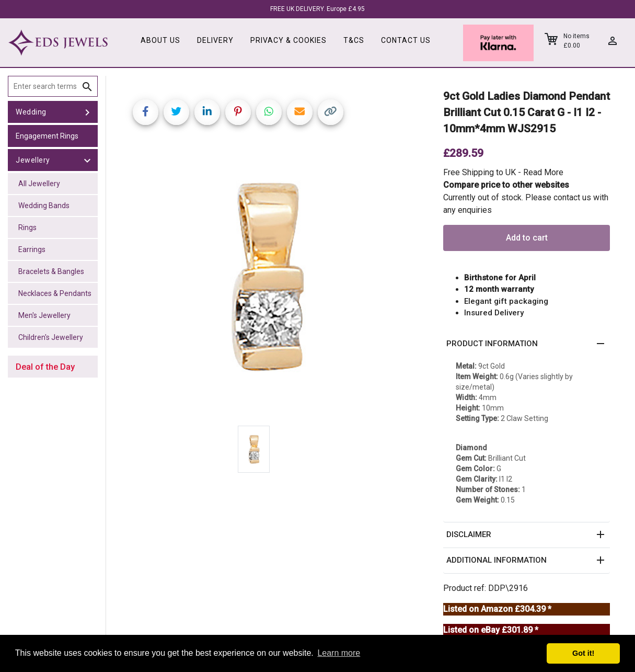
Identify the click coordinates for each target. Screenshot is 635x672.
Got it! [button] (583, 653)
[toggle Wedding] (87, 112)
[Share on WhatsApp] (269, 112)
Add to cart (527, 238)
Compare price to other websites (506, 185)
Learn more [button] (339, 653)
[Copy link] (331, 112)
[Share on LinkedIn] (207, 112)
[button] (527, 344)
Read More (543, 172)
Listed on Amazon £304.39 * (497, 609)
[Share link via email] (300, 112)
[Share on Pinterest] (238, 112)
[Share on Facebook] (146, 112)
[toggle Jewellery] (87, 160)
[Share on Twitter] (176, 112)
